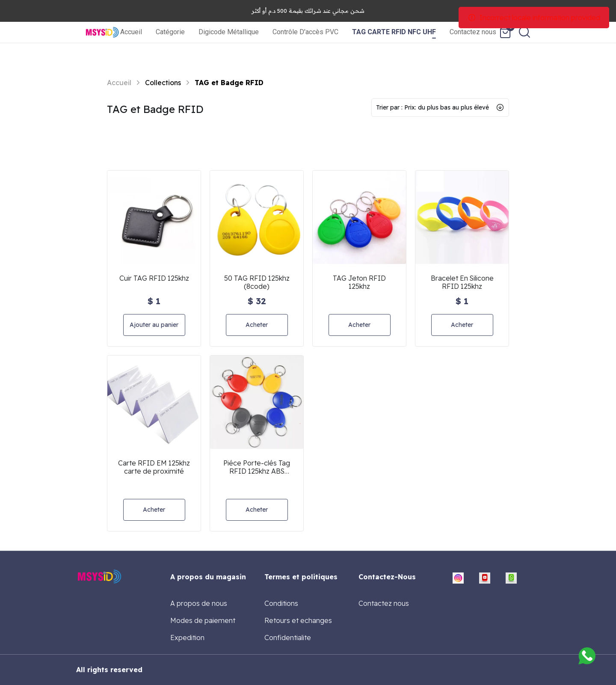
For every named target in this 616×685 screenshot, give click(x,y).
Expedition (187, 638)
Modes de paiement (203, 620)
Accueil (131, 32)
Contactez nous (473, 32)
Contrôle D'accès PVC (305, 32)
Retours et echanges (298, 620)
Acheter (257, 325)
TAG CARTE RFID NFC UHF (394, 32)
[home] (102, 32)
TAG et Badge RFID (229, 83)
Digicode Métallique (229, 32)
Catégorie (170, 32)
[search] (524, 32)
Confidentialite (288, 638)
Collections (163, 83)
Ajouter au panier (154, 325)
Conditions (281, 603)
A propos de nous (199, 603)
